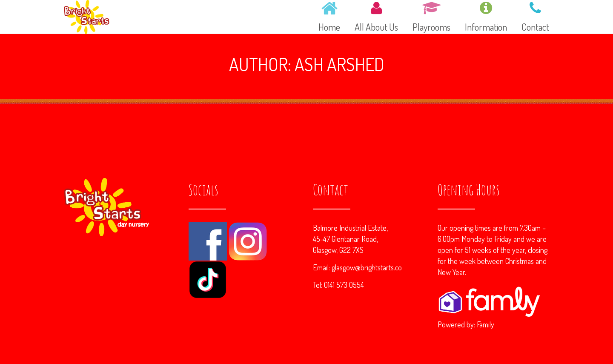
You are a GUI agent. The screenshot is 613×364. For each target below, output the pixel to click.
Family (486, 324)
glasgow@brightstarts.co (367, 267)
